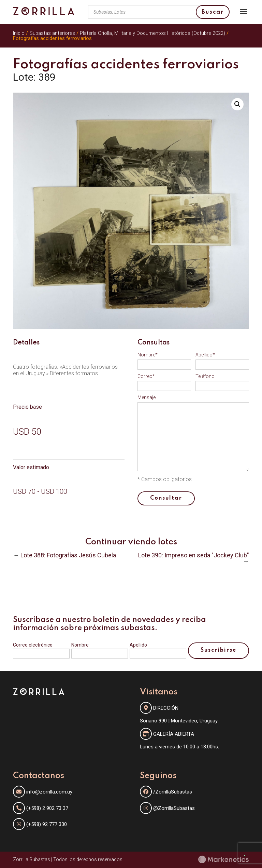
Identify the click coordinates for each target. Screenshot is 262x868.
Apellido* (205, 355)
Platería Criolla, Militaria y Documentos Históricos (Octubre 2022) (152, 33)
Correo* (146, 376)
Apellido (138, 645)
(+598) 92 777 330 (47, 824)
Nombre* (148, 355)
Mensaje (147, 397)
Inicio (19, 33)
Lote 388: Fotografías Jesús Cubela (68, 555)
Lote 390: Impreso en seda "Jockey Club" (194, 555)
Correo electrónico (33, 645)
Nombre (80, 645)
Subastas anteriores (52, 33)
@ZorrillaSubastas (167, 808)
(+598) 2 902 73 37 (47, 808)
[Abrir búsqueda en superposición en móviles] (159, 12)
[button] (237, 104)
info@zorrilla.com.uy (49, 792)
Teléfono (205, 376)
